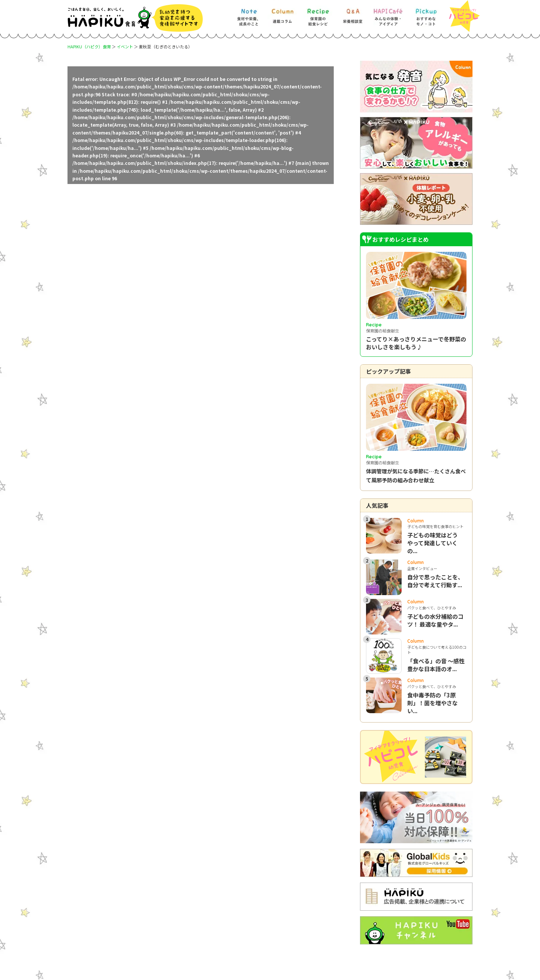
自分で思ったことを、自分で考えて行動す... (435, 581)
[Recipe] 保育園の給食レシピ (318, 14)
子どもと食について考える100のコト (437, 650)
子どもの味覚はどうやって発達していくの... (433, 543)
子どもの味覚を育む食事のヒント (435, 526)
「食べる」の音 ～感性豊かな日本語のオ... (436, 665)
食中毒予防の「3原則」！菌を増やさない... (433, 703)
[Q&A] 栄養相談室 (352, 14)
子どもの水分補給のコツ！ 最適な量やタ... (435, 620)
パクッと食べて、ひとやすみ (432, 608)
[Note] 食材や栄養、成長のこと (248, 14)
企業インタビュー (422, 568)
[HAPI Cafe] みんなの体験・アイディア (388, 14)
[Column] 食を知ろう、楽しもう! (282, 14)
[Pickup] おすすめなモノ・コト (426, 14)
